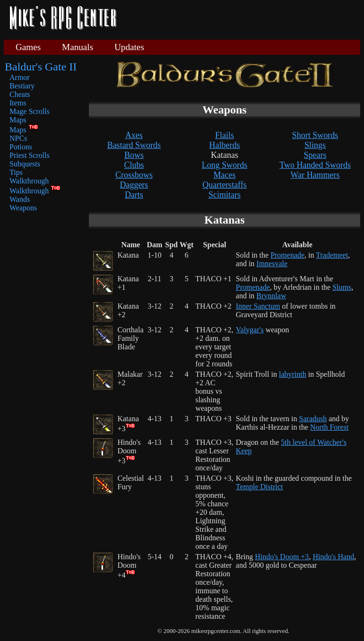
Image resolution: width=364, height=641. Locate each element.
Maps (18, 120)
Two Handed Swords (315, 165)
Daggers (134, 185)
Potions (21, 147)
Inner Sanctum (258, 306)
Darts (134, 195)
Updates (129, 47)
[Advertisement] (242, 19)
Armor (20, 77)
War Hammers (315, 175)
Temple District (260, 487)
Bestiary (22, 86)
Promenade (287, 255)
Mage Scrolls (30, 111)
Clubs (134, 165)
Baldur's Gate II (41, 67)
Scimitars (225, 195)
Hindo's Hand (333, 557)
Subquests (25, 164)
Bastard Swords (134, 145)
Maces (224, 175)
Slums (342, 287)
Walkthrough (29, 181)
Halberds (224, 145)
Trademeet (332, 255)
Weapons (23, 208)
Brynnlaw (271, 296)
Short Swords (315, 135)
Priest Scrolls (30, 155)
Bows (134, 155)
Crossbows (134, 175)
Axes (134, 135)
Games (28, 47)
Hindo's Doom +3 (282, 557)
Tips (16, 172)
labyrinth (293, 374)
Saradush (313, 419)
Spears (315, 155)
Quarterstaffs (225, 185)
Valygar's (250, 330)
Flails (225, 135)
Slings (315, 145)
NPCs (18, 138)
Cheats (20, 94)
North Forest (329, 427)
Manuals (78, 47)
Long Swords (225, 165)
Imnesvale (272, 264)
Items (18, 103)
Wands (20, 199)
